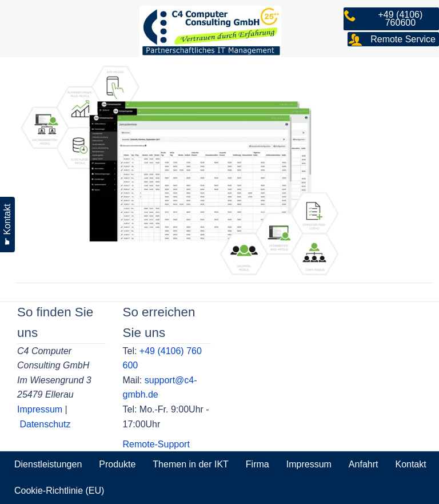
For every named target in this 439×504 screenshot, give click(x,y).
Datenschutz (45, 424)
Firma (258, 464)
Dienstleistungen (48, 464)
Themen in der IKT (191, 464)
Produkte (117, 464)
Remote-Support (156, 444)
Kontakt (410, 464)
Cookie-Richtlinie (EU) (59, 491)
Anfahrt (364, 464)
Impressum (40, 409)
